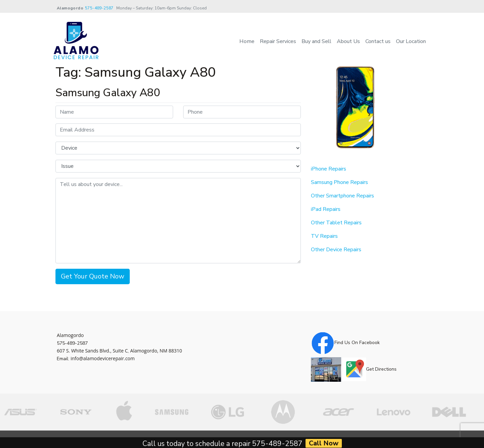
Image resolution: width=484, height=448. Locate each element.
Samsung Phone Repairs (339, 182)
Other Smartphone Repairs (342, 196)
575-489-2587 (99, 8)
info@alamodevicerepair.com (103, 358)
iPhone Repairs (329, 169)
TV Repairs (324, 236)
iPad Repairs (326, 209)
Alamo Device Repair (95, 439)
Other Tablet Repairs (336, 223)
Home (247, 41)
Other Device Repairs (336, 250)
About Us (348, 41)
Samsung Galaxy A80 (108, 93)
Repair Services (278, 41)
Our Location (411, 41)
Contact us (378, 41)
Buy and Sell (316, 41)
